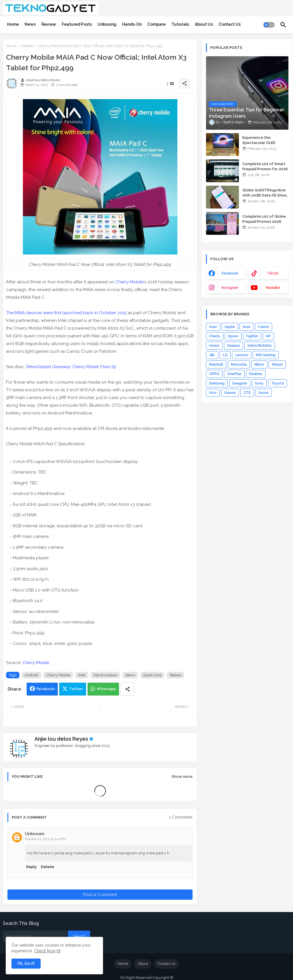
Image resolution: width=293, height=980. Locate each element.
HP (268, 336)
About (143, 964)
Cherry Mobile (129, 282)
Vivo (213, 393)
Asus (247, 327)
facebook (230, 273)
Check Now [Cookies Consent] (45, 951)
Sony (259, 383)
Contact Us (230, 24)
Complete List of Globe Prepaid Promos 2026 (264, 219)
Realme (256, 374)
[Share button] (127, 689)
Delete (47, 867)
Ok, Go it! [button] (26, 963)
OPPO (214, 374)
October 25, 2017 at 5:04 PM (45, 839)
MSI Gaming (266, 355)
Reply (31, 867)
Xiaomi (230, 393)
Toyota (278, 383)
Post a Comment (100, 895)
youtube (273, 288)
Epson (233, 336)
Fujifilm (252, 336)
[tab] (13, 24)
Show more (182, 776)
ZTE (247, 393)
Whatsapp (106, 689)
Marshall (216, 364)
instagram (230, 288)
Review (49, 24)
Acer (213, 327)
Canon (264, 327)
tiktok (273, 273)
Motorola (239, 364)
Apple (230, 327)
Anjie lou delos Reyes (61, 739)
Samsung (217, 383)
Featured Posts (77, 24)
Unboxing (107, 24)
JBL (212, 355)
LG (225, 355)
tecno (264, 393)
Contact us (167, 964)
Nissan (277, 364)
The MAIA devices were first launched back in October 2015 (66, 313)
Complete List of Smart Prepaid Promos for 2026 (265, 166)
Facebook (45, 689)
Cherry (215, 336)
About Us (204, 24)
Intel (82, 675)
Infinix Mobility (260, 346)
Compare (157, 24)
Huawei (233, 346)
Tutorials (180, 24)
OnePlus (234, 374)
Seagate (240, 383)
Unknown (35, 834)
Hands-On (132, 24)
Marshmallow (105, 675)
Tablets (27, 46)
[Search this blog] (35, 936)
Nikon (259, 364)
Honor (214, 346)
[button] (269, 25)
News (30, 24)
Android (31, 675)
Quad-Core (152, 675)
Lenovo (242, 355)
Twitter (76, 689)
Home (13, 24)
